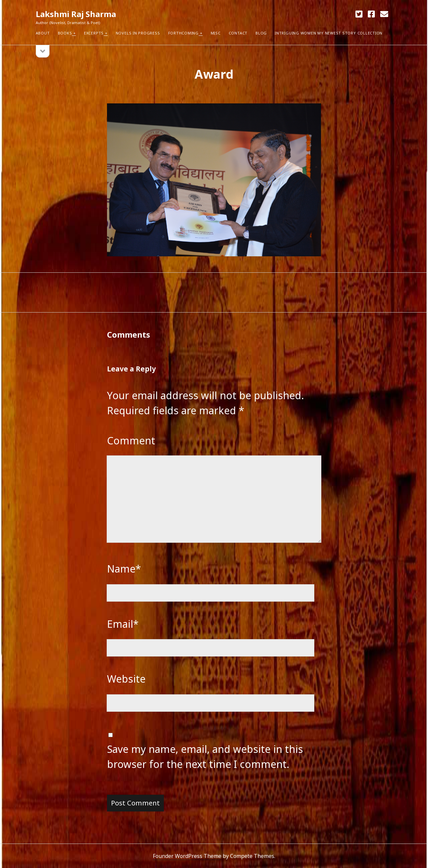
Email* (123, 624)
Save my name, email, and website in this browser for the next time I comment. (205, 757)
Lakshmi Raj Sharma (76, 14)
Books (65, 33)
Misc (216, 33)
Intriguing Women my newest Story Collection (329, 33)
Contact (238, 33)
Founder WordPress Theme (187, 856)
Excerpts (94, 33)
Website (126, 679)
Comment (131, 441)
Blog (261, 33)
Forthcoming (183, 33)
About (43, 33)
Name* (124, 569)
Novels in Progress (138, 33)
